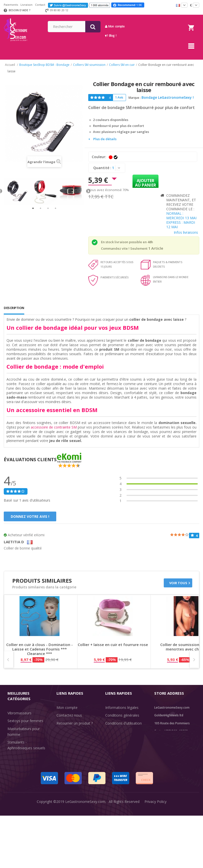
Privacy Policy (155, 860)
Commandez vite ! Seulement (124, 248)
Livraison (26, 5)
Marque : (135, 98)
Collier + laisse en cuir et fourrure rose (113, 645)
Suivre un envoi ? (70, 731)
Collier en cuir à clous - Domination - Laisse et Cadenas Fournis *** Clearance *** (39, 649)
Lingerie (14, 777)
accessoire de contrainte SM (54, 427)
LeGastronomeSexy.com (85, 860)
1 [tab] (33, 208)
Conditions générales (122, 715)
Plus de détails (105, 139)
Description (14, 308)
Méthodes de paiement (75, 755)
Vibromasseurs (19, 713)
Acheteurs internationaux (125, 731)
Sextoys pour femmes (25, 721)
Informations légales (122, 707)
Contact (40, 5)
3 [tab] (48, 208)
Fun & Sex (16, 793)
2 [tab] (40, 208)
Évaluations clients (120, 752)
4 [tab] (55, 208)
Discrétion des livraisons (76, 747)
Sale (14, 801)
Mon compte (152, 26)
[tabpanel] (17, 191)
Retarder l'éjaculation (25, 785)
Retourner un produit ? (75, 723)
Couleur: (99, 157)
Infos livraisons (186, 232)
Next (88, 191)
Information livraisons (74, 739)
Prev (9, 659)
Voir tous (178, 583)
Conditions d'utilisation (123, 723)
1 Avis (119, 97)
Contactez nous (69, 715)
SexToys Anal (18, 769)
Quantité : (102, 168)
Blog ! (148, 36)
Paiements (11, 5)
